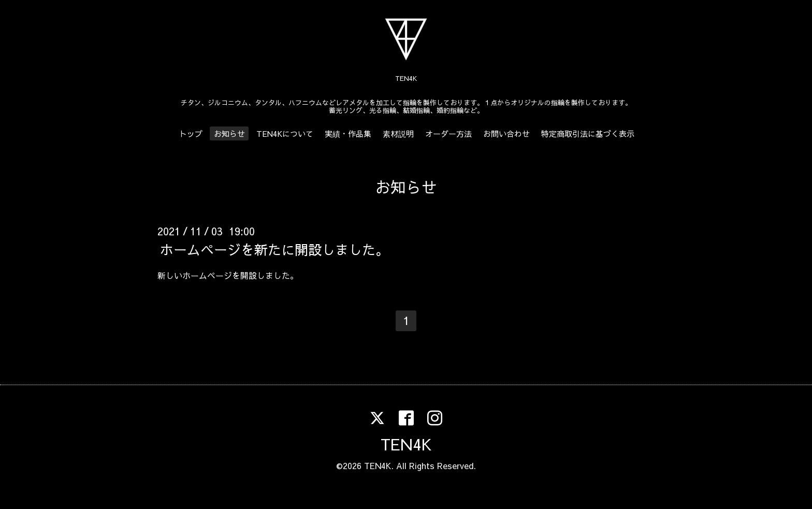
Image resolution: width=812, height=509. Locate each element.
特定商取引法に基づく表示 (588, 133)
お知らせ (229, 133)
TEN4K (406, 444)
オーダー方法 (448, 133)
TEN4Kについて (285, 133)
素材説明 (398, 133)
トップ (191, 133)
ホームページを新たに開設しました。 (274, 249)
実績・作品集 (348, 133)
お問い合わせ (506, 133)
